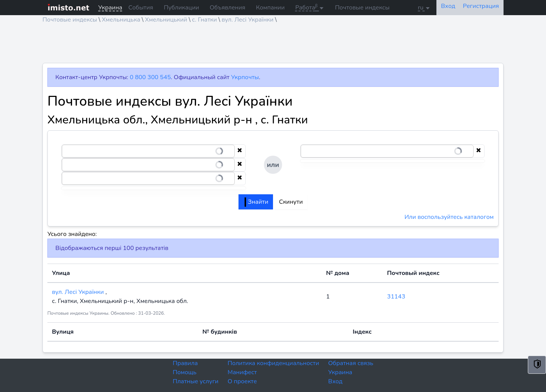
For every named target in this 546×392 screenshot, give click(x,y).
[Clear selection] (240, 151)
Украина (340, 372)
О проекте (242, 381)
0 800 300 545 (150, 77)
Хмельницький (166, 20)
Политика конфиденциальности (273, 363)
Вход (336, 381)
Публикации (181, 8)
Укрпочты (245, 77)
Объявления (227, 8)
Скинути (291, 202)
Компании (270, 8)
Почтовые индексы (362, 8)
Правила (185, 363)
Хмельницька (121, 20)
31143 (396, 297)
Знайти (256, 202)
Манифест (242, 372)
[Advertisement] (270, 46)
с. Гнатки (204, 20)
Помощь (185, 372)
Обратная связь (351, 363)
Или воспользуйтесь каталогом (449, 217)
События (140, 8)
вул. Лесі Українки (248, 20)
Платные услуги (196, 381)
